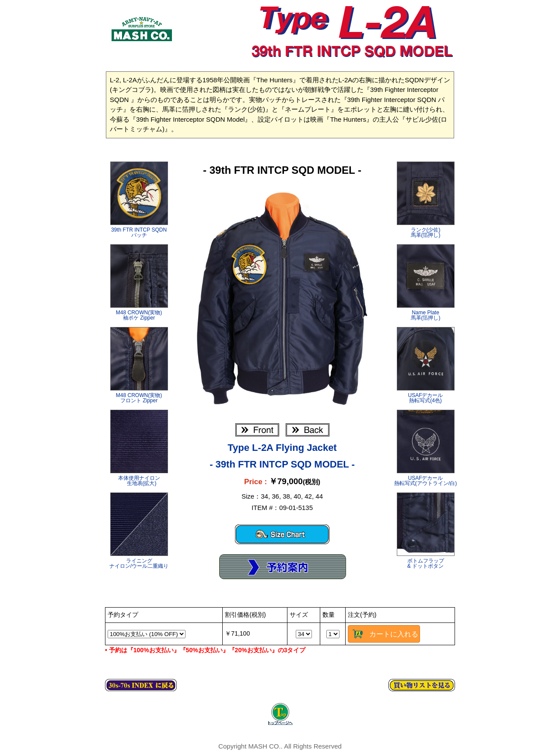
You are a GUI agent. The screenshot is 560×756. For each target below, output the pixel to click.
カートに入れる (394, 634)
